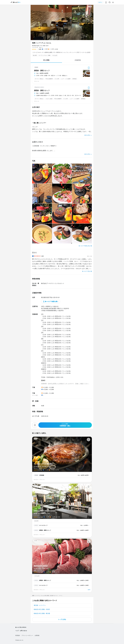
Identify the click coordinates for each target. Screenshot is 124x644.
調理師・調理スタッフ (42, 71)
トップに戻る (62, 619)
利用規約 (18, 635)
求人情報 (46, 60)
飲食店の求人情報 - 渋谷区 (42, 609)
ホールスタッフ (43, 525)
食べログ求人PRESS (21, 627)
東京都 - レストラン (40, 605)
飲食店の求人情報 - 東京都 (42, 613)
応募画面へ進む (65, 425)
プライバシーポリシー (27, 635)
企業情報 (37, 635)
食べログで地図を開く (52, 301)
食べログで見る (86, 271)
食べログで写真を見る (84, 246)
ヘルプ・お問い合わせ (21, 631)
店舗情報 (78, 60)
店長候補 (42, 475)
